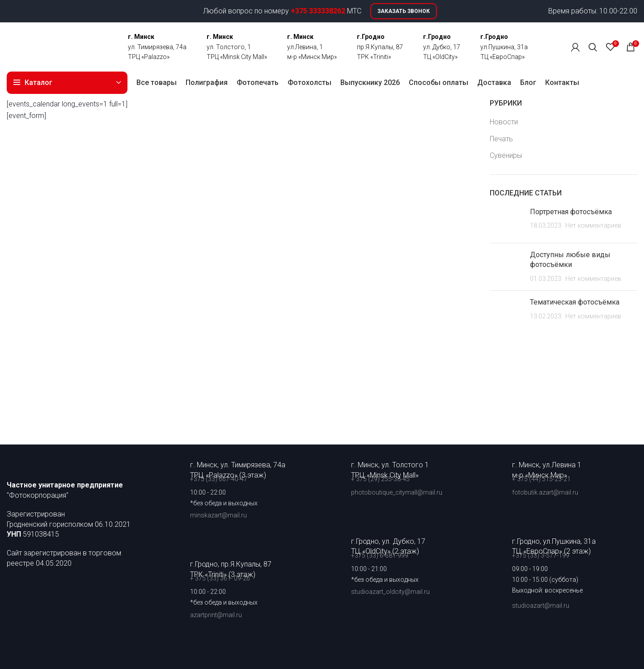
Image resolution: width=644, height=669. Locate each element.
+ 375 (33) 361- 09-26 (220, 578)
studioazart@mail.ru (541, 605)
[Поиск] (593, 47)
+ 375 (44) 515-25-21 (541, 479)
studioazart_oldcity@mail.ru (390, 592)
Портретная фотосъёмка (571, 212)
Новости (504, 122)
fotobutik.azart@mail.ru (545, 492)
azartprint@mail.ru (216, 615)
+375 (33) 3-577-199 (541, 555)
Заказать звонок (404, 11)
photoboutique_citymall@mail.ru (397, 492)
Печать (501, 139)
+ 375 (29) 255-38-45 (380, 479)
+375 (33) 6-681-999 (380, 555)
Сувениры (506, 155)
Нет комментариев (593, 226)
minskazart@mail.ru (218, 515)
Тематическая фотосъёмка (575, 302)
